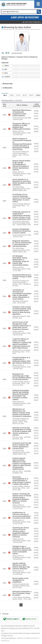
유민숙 (36, 185)
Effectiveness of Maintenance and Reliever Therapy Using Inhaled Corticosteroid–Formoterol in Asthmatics (22, 413)
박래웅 (36, 111)
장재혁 (36, 119)
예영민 (36, 129)
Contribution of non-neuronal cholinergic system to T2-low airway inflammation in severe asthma (21, 198)
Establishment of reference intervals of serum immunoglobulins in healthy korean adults (22, 515)
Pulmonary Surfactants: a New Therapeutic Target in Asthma (22, 593)
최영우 (36, 267)
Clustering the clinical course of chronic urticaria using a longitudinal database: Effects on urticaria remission (21, 532)
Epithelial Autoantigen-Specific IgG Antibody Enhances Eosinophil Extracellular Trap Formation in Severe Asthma (21, 395)
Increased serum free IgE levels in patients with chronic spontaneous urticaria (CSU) (22, 446)
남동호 (36, 212)
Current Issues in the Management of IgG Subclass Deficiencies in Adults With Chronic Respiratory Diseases (22, 326)
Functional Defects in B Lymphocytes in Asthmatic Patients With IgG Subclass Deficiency (22, 360)
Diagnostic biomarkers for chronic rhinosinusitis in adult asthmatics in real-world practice (22, 244)
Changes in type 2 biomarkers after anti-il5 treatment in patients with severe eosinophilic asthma (22, 550)
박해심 (36, 113)
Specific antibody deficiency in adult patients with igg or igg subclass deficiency (21, 566)
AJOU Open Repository (33, 22)
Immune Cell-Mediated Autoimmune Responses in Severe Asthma (22, 231)
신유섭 (36, 217)
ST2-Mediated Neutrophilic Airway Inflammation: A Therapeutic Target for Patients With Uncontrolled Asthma (21, 260)
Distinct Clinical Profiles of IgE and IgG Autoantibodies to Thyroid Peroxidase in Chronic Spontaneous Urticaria (21, 165)
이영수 (36, 116)
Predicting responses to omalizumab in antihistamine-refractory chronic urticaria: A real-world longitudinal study (22, 215)
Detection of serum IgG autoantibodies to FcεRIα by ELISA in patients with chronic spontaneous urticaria (22, 431)
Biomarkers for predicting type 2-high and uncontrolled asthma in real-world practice (22, 377)
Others (38, 95)
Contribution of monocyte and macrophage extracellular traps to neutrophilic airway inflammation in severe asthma (22, 294)
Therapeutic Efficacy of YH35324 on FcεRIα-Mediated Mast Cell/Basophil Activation (21, 126)
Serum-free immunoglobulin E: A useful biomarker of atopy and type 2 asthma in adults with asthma (22, 481)
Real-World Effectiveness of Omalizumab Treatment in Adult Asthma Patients (22, 113)
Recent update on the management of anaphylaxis (20, 580)
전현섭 (36, 350)
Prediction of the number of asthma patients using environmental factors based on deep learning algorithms (22, 310)
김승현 (36, 360)
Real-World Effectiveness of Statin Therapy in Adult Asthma (22, 277)
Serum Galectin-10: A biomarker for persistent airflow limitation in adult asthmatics (22, 182)
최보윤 (36, 172)
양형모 (36, 280)
